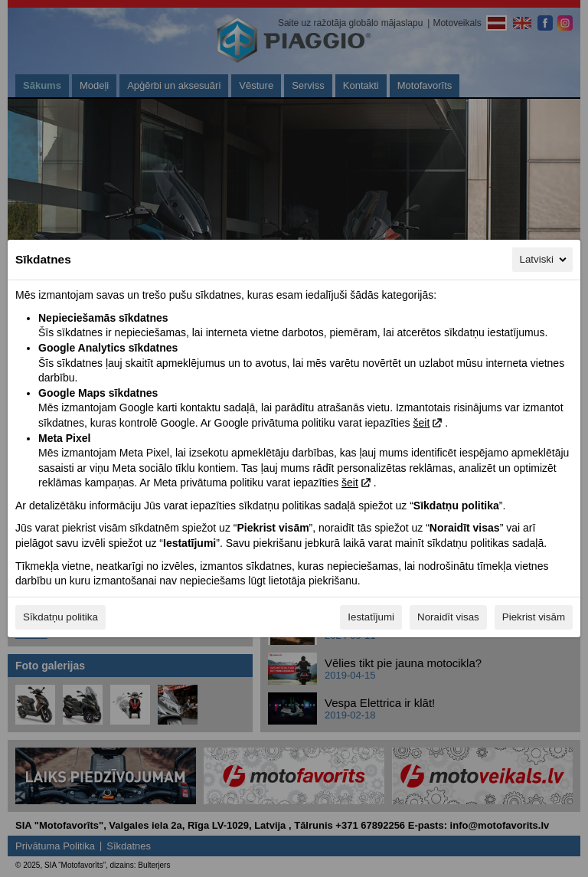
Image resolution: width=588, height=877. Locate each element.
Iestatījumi (371, 617)
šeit (421, 423)
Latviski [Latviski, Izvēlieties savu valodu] (544, 260)
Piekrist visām (534, 617)
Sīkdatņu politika (60, 617)
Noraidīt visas (448, 617)
